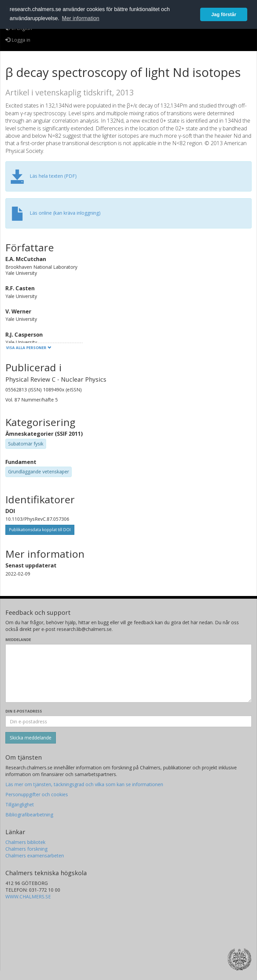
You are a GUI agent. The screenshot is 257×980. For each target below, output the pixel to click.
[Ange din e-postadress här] (128, 721)
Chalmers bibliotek (25, 842)
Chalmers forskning (26, 849)
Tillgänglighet (20, 804)
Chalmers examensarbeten (35, 856)
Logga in (18, 40)
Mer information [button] (81, 18)
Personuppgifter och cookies (37, 794)
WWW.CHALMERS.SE (28, 897)
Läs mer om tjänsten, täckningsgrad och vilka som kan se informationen (84, 784)
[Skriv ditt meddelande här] (128, 673)
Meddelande (18, 640)
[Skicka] (31, 738)
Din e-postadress (24, 711)
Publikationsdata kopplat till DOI (40, 530)
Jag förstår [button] (224, 14)
